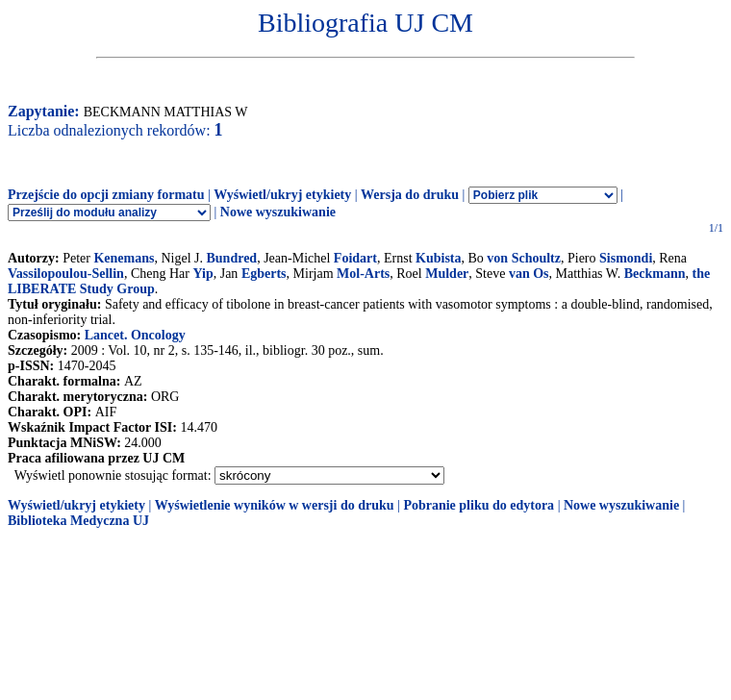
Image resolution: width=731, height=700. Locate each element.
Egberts (264, 274)
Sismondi (626, 258)
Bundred (231, 258)
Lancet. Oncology (135, 335)
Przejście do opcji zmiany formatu (106, 195)
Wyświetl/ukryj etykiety (282, 195)
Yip (202, 274)
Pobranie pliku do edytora (479, 505)
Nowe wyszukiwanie (278, 212)
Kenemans (124, 258)
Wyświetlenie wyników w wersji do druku (275, 505)
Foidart (355, 258)
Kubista (438, 258)
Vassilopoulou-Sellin (66, 274)
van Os (529, 274)
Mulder (447, 274)
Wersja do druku (410, 195)
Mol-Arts (363, 274)
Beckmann (655, 274)
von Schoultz (524, 258)
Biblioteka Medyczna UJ (78, 521)
